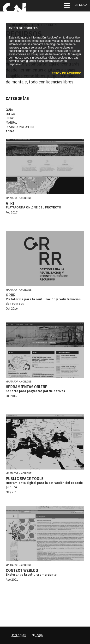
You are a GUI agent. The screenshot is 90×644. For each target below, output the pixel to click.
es (81, 5)
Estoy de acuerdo (66, 73)
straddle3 (19, 635)
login (37, 635)
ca (85, 5)
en (77, 5)
